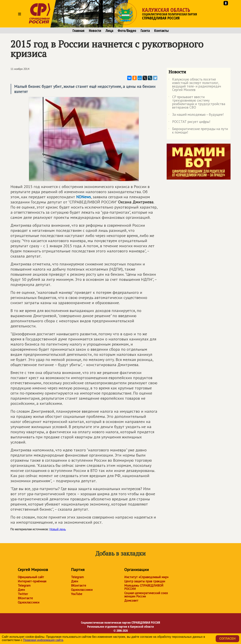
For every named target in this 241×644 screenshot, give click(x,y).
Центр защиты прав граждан (145, 581)
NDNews (84, 197)
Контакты (161, 31)
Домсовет (131, 601)
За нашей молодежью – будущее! (196, 115)
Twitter (23, 594)
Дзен (21, 590)
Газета (145, 31)
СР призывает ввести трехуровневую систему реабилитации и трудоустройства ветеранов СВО (197, 102)
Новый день (58, 529)
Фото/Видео (127, 31)
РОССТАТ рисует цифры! (189, 122)
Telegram (24, 585)
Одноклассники (29, 602)
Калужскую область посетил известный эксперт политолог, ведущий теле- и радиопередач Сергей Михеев (195, 85)
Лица (109, 31)
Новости (95, 31)
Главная (78, 31)
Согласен (227, 639)
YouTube (77, 594)
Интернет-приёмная (32, 581)
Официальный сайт (31, 577)
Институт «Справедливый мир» (146, 577)
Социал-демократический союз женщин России (146, 595)
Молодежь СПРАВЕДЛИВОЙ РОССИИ (144, 587)
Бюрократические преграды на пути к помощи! (198, 131)
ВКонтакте (25, 598)
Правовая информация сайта (43, 640)
